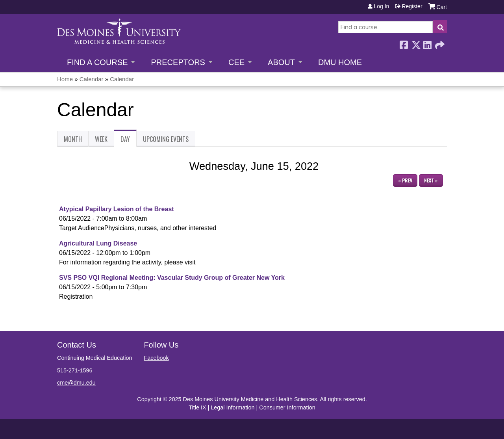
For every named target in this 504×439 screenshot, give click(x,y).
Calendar (92, 79)
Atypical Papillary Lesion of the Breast (117, 209)
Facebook (404, 43)
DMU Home (340, 62)
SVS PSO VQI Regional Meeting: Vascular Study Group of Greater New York (172, 278)
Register (412, 6)
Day (129, 140)
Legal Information (233, 407)
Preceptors (178, 62)
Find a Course (97, 62)
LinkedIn (427, 43)
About (281, 62)
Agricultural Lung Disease (98, 243)
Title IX (197, 407)
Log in (381, 6)
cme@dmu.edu (76, 383)
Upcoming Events (166, 139)
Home (65, 79)
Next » (431, 180)
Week (101, 139)
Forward (439, 43)
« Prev (405, 180)
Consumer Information (287, 407)
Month (73, 139)
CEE (236, 62)
